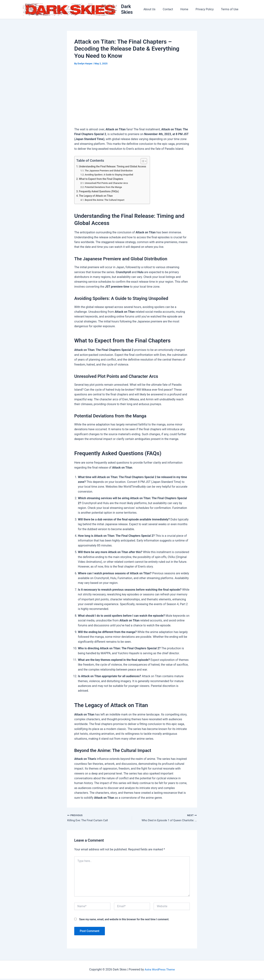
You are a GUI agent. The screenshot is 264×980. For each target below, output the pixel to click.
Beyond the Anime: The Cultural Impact (106, 201)
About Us (156, 10)
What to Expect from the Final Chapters (102, 180)
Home (188, 10)
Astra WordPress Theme (160, 971)
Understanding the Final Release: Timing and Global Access (114, 167)
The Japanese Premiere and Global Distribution (110, 171)
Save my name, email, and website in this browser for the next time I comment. (124, 920)
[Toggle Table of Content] (145, 162)
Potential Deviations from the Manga (104, 188)
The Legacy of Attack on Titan (97, 197)
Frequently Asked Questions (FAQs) (100, 192)
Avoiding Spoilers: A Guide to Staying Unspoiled (110, 175)
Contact (173, 10)
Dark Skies (133, 10)
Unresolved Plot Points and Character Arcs (107, 184)
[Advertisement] (132, 98)
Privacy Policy (207, 10)
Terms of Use (230, 10)
